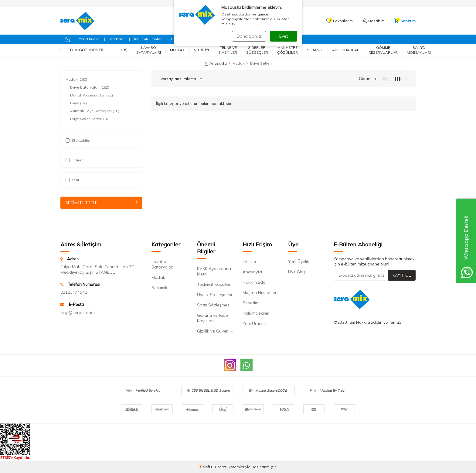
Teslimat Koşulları (214, 284)
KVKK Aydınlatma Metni (214, 271)
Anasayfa (216, 63)
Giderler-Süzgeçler (257, 50)
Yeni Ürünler (89, 39)
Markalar (117, 39)
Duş (123, 50)
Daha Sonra (248, 36)
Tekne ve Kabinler (228, 50)
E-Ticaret (219, 467)
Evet (284, 36)
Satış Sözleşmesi (214, 305)
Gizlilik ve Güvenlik (215, 331)
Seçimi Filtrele (101, 203)
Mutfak (177, 50)
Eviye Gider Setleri (89, 119)
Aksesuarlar (346, 50)
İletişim (249, 262)
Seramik (315, 50)
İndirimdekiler (256, 313)
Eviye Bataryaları (90, 87)
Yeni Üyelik (299, 262)
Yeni (72, 180)
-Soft (205, 467)
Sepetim (250, 303)
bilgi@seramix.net (78, 313)
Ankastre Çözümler (287, 50)
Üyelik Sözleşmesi (214, 295)
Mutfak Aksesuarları (92, 95)
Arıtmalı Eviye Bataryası (95, 111)
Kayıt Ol (402, 275)
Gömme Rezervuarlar (383, 50)
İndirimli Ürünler (148, 39)
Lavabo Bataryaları (149, 50)
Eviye (78, 103)
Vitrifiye (202, 50)
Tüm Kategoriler (84, 50)
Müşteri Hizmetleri (260, 292)
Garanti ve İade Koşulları (212, 318)
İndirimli (75, 160)
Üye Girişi (297, 272)
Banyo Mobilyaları (419, 50)
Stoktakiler (78, 140)
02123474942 (74, 292)
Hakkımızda (254, 282)
